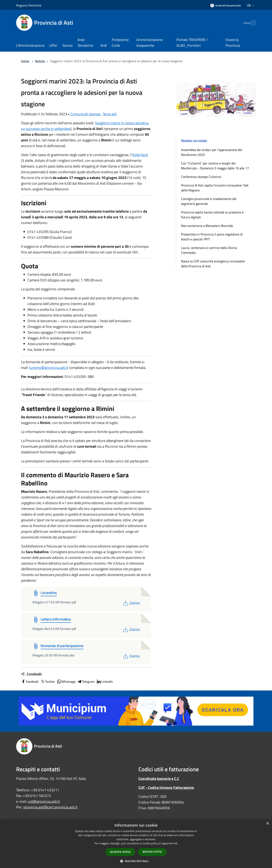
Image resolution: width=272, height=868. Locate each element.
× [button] (267, 824)
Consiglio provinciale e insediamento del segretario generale (209, 201)
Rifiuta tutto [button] (152, 852)
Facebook (30, 682)
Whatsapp (66, 682)
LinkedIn (105, 682)
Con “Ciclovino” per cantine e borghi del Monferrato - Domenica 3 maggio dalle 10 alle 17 (215, 166)
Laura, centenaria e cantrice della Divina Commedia (209, 250)
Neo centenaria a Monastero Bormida (207, 226)
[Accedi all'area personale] (226, 5)
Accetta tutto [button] (120, 852)
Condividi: (32, 674)
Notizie (40, 61)
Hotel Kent (140, 155)
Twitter (48, 682)
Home (25, 61)
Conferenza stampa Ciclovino (201, 177)
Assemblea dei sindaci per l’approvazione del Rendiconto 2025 (212, 152)
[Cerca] (251, 23)
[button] (136, 861)
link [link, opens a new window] (175, 843)
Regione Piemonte (29, 5)
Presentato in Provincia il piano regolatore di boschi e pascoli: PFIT (212, 237)
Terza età (110, 114)
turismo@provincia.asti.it (49, 368)
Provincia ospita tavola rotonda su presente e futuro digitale (212, 215)
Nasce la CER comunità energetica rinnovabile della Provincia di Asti (213, 264)
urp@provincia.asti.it (44, 801)
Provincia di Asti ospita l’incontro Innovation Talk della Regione (215, 188)
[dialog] (136, 844)
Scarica (131, 603)
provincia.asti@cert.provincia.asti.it (50, 807)
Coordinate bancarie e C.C (159, 779)
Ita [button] (251, 5)
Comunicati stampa (85, 114)
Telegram (86, 682)
